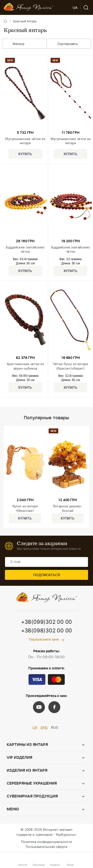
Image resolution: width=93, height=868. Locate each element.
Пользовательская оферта (46, 847)
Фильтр (15, 44)
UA (35, 728)
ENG (44, 728)
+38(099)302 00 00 (46, 622)
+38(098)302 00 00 (46, 631)
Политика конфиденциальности (46, 842)
